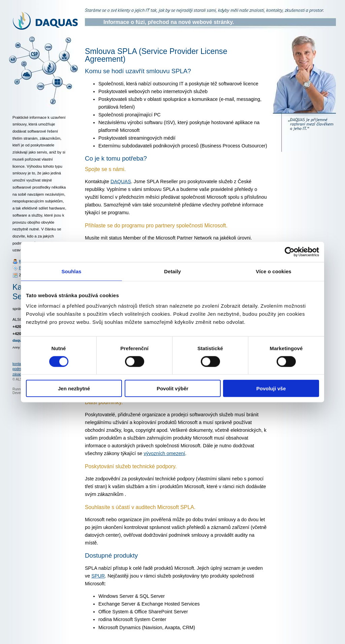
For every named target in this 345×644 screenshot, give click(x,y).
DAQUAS (121, 181)
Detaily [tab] (172, 271)
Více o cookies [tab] (274, 271)
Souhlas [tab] (71, 271)
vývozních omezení (164, 453)
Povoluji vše (271, 388)
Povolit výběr (172, 388)
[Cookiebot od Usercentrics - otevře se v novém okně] (290, 252)
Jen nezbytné (74, 388)
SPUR (98, 576)
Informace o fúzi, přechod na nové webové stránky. (169, 22)
